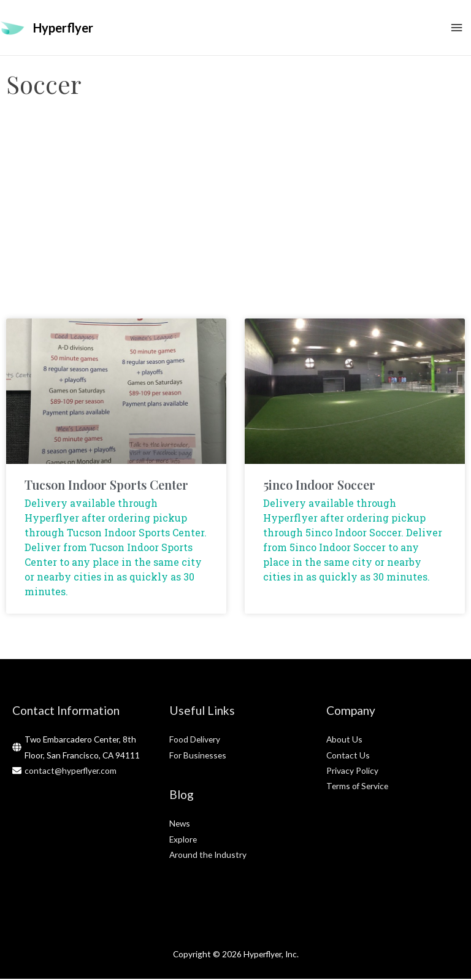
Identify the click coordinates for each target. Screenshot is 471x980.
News (180, 824)
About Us (344, 740)
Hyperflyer (63, 28)
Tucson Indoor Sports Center (106, 486)
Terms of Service (357, 787)
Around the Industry (208, 856)
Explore (183, 840)
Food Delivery (195, 740)
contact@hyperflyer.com (71, 772)
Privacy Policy (352, 772)
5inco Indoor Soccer (319, 486)
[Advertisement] (235, 222)
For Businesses (198, 756)
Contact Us (348, 756)
